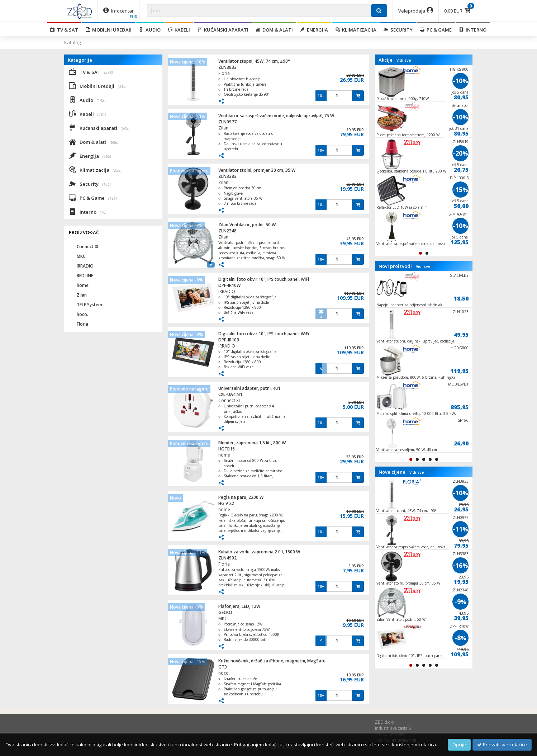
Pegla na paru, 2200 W (241, 497)
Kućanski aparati (223, 30)
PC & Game (436, 30)
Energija (314, 30)
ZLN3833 (227, 67)
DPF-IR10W (229, 285)
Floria (224, 73)
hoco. (224, 673)
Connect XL (230, 400)
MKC (223, 618)
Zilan (223, 128)
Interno (473, 30)
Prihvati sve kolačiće (502, 745)
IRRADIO (227, 291)
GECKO (225, 612)
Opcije (459, 745)
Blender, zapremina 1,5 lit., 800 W (252, 443)
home (224, 455)
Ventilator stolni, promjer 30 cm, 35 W (257, 170)
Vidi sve (404, 60)
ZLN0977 (227, 122)
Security (398, 30)
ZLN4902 (227, 558)
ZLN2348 (227, 231)
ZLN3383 (227, 176)
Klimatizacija (356, 30)
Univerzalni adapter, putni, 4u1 (249, 388)
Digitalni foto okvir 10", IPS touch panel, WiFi (264, 279)
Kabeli (179, 30)
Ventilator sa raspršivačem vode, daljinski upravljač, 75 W (276, 116)
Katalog (72, 42)
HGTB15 (227, 449)
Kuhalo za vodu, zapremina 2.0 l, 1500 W (259, 552)
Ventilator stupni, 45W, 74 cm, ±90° (254, 61)
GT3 (223, 667)
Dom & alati (274, 30)
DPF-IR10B (229, 340)
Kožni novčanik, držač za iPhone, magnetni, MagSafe (272, 661)
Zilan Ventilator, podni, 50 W (247, 225)
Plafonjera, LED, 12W (239, 606)
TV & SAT (64, 30)
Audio (150, 30)
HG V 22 (226, 503)
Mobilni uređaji (108, 30)
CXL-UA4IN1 (230, 394)
